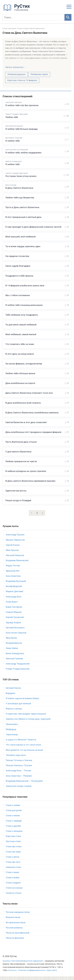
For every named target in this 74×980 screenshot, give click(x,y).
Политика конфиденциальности (32, 974)
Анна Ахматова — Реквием (19, 779)
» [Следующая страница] (43, 517)
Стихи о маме (12, 876)
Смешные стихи (13, 871)
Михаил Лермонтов (15, 543)
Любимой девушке (16, 74)
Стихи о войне (13, 881)
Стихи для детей (14, 814)
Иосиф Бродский (14, 590)
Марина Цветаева (15, 595)
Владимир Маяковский (17, 564)
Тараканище (12, 738)
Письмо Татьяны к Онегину (19, 764)
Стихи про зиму (13, 855)
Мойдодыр (11, 733)
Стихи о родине (13, 886)
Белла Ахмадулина (15, 657)
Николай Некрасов (15, 559)
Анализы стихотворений (13, 964)
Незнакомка (12, 728)
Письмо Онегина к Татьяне (19, 769)
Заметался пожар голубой (19, 790)
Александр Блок (14, 600)
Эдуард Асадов (13, 626)
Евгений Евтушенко (15, 631)
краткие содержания (34, 964)
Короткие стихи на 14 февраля (22, 80)
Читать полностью (14, 67)
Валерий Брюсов (14, 647)
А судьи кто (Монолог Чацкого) (21, 743)
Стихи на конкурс (14, 891)
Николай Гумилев (14, 662)
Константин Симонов (16, 636)
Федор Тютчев (13, 569)
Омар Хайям (12, 652)
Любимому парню (39, 74)
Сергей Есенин (13, 549)
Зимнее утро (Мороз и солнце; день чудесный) (28, 723)
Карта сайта (52, 974)
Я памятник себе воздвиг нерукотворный (26, 717)
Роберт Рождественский (18, 672)
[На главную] (17, 10)
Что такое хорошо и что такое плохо (23, 748)
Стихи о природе (14, 824)
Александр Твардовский (18, 667)
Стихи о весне (12, 860)
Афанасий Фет (13, 574)
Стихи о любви (13, 809)
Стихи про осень (14, 850)
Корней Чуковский (15, 621)
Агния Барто (12, 605)
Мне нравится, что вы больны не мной (24, 753)
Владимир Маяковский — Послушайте (24, 784)
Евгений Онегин (13, 692)
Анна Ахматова (13, 579)
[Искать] (68, 17)
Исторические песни (16, 926)
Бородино (11, 697)
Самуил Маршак (14, 616)
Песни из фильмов (15, 942)
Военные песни (13, 921)
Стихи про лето (13, 866)
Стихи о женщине (14, 835)
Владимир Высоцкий (16, 585)
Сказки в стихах (14, 897)
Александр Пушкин (15, 538)
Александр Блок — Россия (18, 774)
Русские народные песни (18, 916)
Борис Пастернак (14, 610)
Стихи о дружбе (13, 829)
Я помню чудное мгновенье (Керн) (22, 702)
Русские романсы (14, 931)
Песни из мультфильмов (18, 936)
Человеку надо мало (16, 759)
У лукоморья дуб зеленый (18, 707)
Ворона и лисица (14, 712)
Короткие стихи (13, 840)
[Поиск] (33, 17)
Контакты (13, 974)
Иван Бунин (11, 641)
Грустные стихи (13, 845)
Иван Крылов (12, 554)
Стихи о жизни (13, 819)
